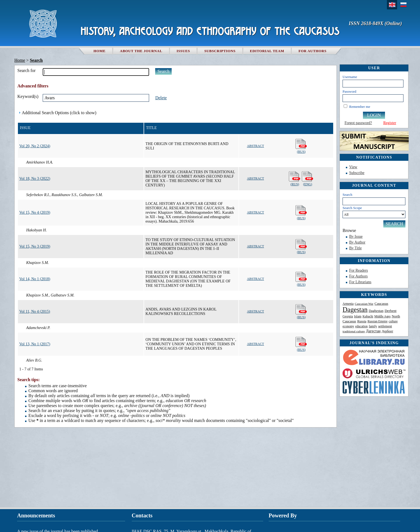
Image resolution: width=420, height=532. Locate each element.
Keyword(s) (28, 96)
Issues (183, 51)
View (353, 167)
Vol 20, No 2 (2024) (35, 146)
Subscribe (357, 173)
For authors (312, 51)
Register (390, 123)
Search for (26, 70)
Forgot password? (358, 123)
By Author (357, 242)
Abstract (255, 146)
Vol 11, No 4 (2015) (35, 312)
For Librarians (360, 282)
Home (99, 51)
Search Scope (374, 212)
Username (350, 77)
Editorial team (267, 51)
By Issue (356, 236)
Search (347, 195)
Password (349, 91)
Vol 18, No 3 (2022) (35, 179)
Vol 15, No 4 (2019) (35, 212)
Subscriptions (220, 51)
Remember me (360, 107)
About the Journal (141, 51)
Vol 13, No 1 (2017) (35, 344)
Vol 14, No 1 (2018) (35, 279)
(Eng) (308, 179)
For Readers (359, 270)
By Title (356, 248)
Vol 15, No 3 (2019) (35, 246)
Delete (161, 98)
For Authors (358, 276)
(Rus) (301, 146)
